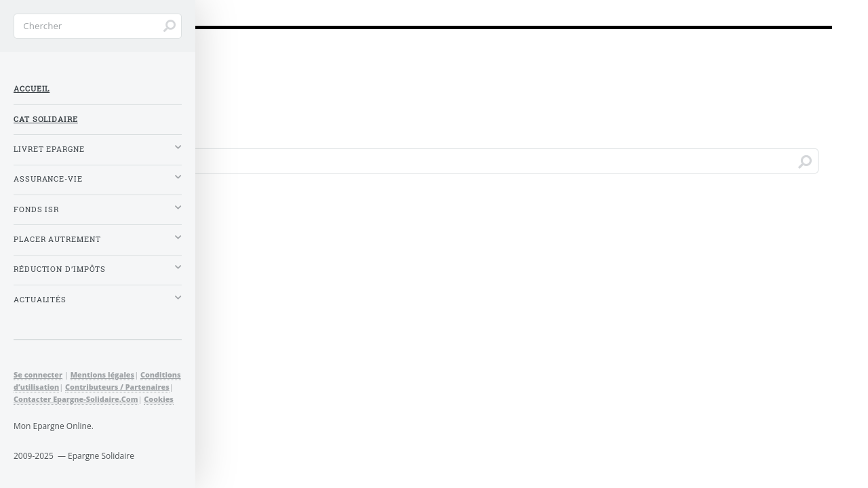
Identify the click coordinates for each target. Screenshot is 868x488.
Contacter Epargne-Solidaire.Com (76, 399)
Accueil (32, 89)
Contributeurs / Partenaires (117, 387)
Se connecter (38, 374)
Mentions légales (103, 374)
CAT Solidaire (46, 119)
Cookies (159, 399)
